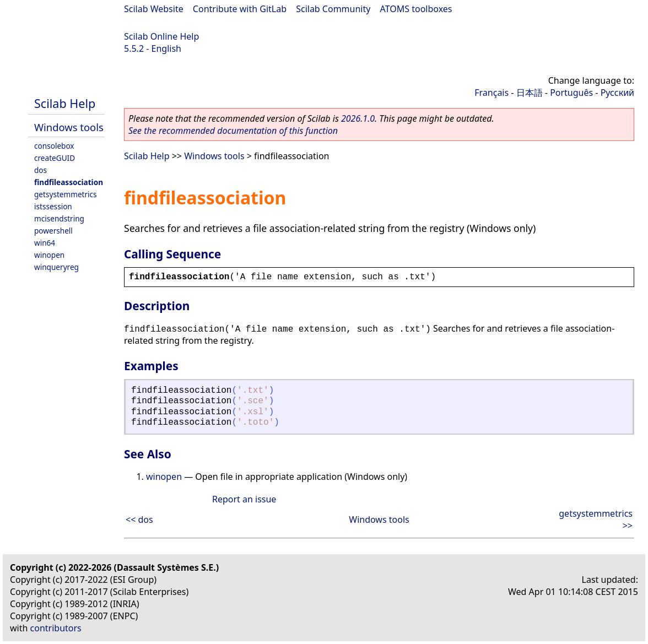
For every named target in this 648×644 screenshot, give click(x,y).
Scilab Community (333, 9)
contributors (56, 628)
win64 (45, 243)
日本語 (530, 93)
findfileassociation (69, 182)
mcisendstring (59, 218)
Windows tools (69, 127)
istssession (53, 206)
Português (571, 93)
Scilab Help (65, 103)
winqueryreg (56, 267)
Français (492, 93)
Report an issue (244, 499)
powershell (53, 231)
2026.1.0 (358, 118)
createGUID (55, 158)
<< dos (139, 519)
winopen (49, 255)
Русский (617, 93)
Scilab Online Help (161, 36)
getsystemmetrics (66, 194)
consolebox (54, 146)
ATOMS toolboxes (416, 9)
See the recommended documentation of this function (233, 131)
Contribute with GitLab (240, 9)
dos (40, 170)
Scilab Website (154, 9)
